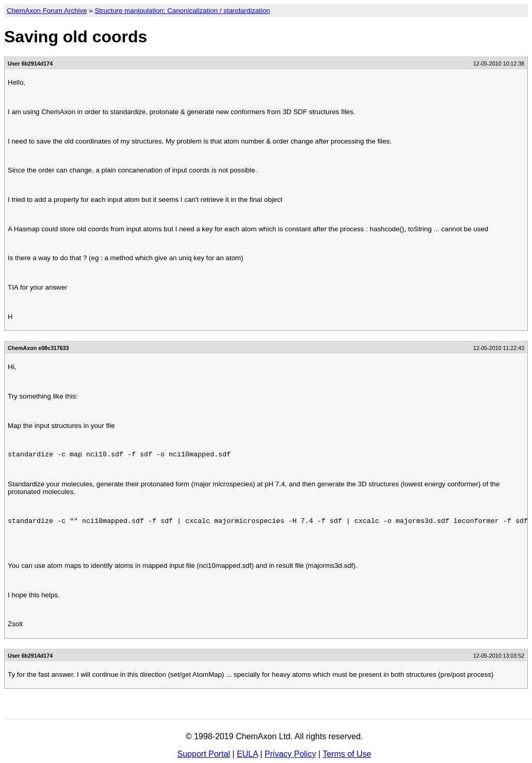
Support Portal (204, 754)
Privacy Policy (291, 754)
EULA (247, 754)
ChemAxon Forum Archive (47, 11)
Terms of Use (347, 754)
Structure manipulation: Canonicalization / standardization (182, 11)
